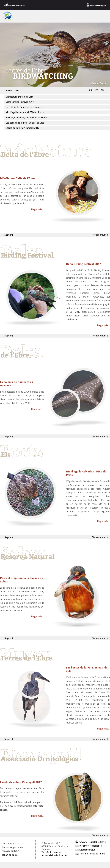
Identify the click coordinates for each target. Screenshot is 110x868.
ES (97, 90)
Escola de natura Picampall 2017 (22, 128)
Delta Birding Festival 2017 (20, 102)
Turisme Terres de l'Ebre (90, 854)
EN (102, 90)
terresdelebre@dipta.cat (54, 855)
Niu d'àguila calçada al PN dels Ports (25, 112)
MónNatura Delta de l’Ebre (19, 97)
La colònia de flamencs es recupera (24, 107)
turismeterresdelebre (88, 846)
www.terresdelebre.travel (91, 842)
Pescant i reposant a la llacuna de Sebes (26, 118)
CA (91, 90)
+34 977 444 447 (54, 852)
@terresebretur (85, 850)
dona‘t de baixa (10, 855)
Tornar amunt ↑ (101, 235)
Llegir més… (38, 210)
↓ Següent (6, 235)
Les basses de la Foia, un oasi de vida (25, 123)
